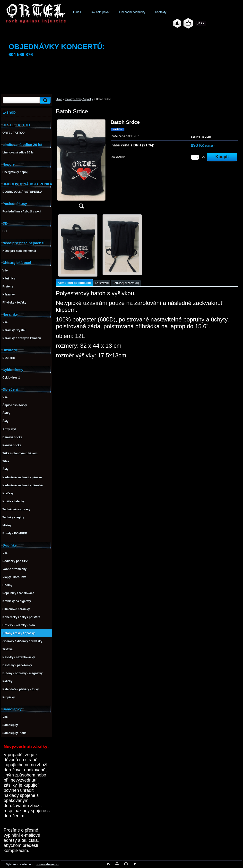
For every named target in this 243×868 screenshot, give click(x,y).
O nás (77, 12)
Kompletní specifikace (74, 283)
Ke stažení (102, 283)
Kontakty (161, 12)
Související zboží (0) (126, 283)
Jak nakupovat (100, 12)
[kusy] (195, 157)
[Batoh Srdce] (81, 166)
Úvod (59, 99)
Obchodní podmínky (132, 12)
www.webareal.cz (48, 864)
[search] (44, 100)
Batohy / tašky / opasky (79, 99)
